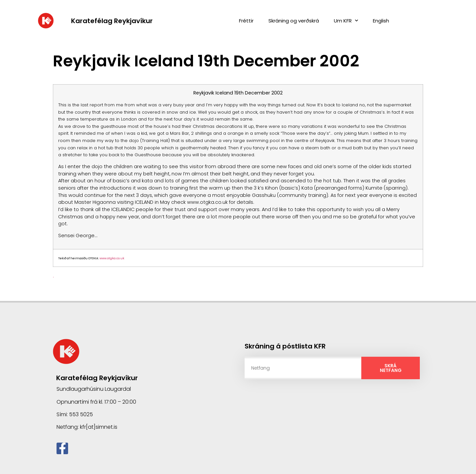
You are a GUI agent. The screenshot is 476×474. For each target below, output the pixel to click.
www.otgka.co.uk (112, 258)
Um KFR (346, 21)
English (381, 21)
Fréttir (246, 21)
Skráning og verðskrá (294, 21)
